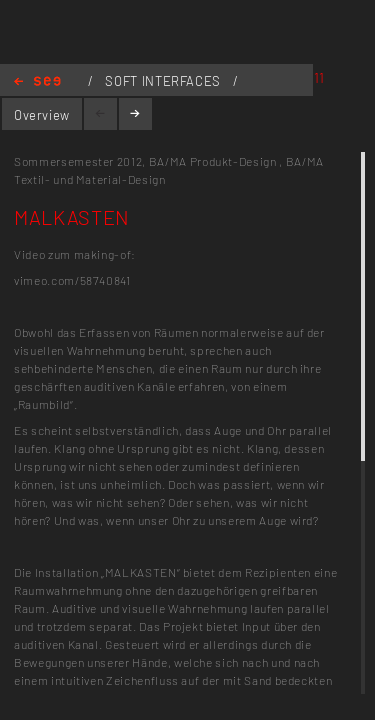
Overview (42, 115)
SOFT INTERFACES (164, 81)
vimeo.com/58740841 (72, 280)
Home (37, 82)
